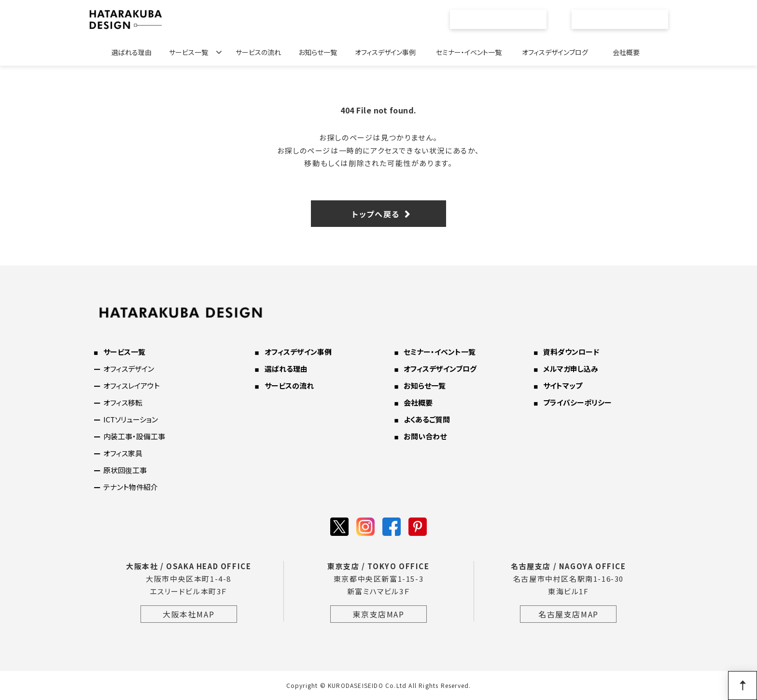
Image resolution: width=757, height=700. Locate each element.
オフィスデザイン (129, 369)
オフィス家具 (123, 453)
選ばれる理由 (132, 52)
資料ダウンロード (571, 352)
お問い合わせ (625, 19)
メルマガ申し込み (571, 369)
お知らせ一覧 (318, 52)
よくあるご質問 (427, 419)
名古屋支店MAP (568, 614)
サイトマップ (563, 385)
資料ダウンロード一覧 (504, 19)
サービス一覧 (189, 52)
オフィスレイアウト (132, 385)
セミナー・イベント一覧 (469, 52)
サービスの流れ (258, 52)
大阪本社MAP (189, 614)
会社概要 (626, 52)
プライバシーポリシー (577, 402)
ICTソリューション (131, 419)
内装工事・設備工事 (134, 436)
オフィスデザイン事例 (385, 52)
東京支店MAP (378, 614)
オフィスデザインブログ (555, 52)
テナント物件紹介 (131, 487)
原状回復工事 (125, 470)
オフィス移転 (123, 402)
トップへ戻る (376, 214)
